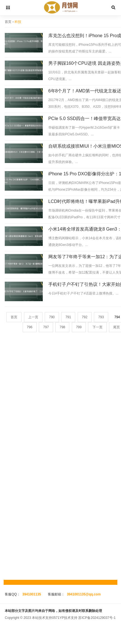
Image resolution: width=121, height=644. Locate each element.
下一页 (98, 327)
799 (79, 327)
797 (46, 327)
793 (101, 317)
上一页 (33, 317)
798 (62, 327)
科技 (18, 22)
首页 (8, 22)
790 (52, 317)
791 (68, 317)
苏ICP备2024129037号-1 (97, 618)
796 (30, 327)
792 (85, 317)
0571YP (58, 618)
